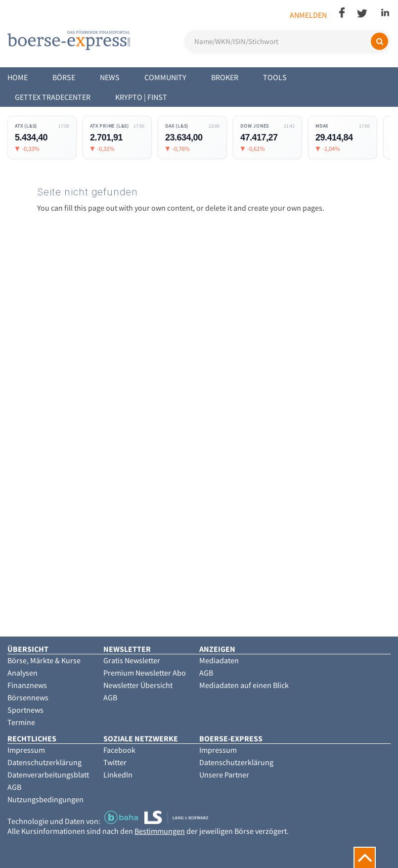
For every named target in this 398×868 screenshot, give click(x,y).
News (110, 77)
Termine (21, 722)
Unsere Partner (224, 775)
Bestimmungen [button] (160, 831)
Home (18, 77)
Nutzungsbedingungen (45, 799)
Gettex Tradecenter (53, 97)
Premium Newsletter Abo (145, 673)
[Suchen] (379, 41)
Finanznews (27, 685)
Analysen (22, 673)
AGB (110, 697)
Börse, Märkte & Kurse (44, 660)
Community (165, 77)
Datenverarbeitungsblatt (48, 775)
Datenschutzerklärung (44, 762)
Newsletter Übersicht (138, 685)
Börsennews (28, 697)
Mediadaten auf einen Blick (244, 685)
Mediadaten (219, 660)
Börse (64, 77)
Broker (225, 77)
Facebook (119, 750)
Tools (275, 77)
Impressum (26, 750)
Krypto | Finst (141, 97)
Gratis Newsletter (132, 660)
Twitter (115, 762)
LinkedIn (118, 775)
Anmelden (308, 15)
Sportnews (25, 710)
